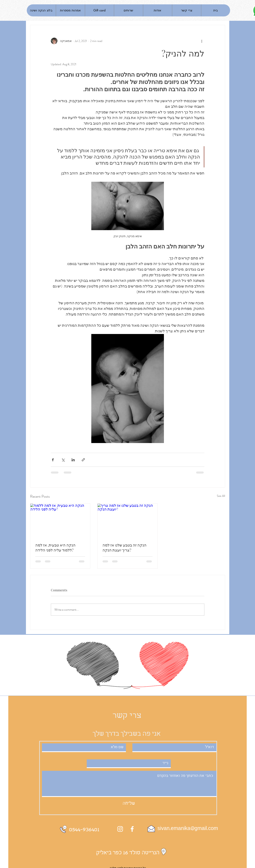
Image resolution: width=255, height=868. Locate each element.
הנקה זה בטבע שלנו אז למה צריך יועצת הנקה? (124, 548)
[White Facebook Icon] (132, 829)
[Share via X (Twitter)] (63, 460)
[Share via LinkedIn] (73, 460)
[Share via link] (83, 460)
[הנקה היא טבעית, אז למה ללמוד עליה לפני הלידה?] (60, 521)
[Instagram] (120, 829)
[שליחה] (129, 804)
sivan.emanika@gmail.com (188, 829)
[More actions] (202, 41)
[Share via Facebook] (53, 460)
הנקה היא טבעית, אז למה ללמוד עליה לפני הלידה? (55, 548)
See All (221, 496)
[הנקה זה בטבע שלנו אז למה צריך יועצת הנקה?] (127, 521)
